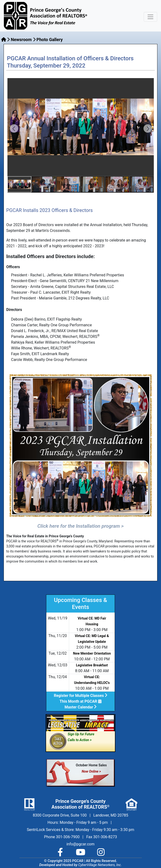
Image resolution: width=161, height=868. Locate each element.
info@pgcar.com (80, 844)
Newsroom (21, 40)
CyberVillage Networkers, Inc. (100, 865)
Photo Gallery (50, 40)
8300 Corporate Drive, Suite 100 (60, 815)
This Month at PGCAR (80, 701)
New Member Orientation (92, 653)
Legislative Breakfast (92, 665)
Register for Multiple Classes (80, 696)
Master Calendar (80, 707)
